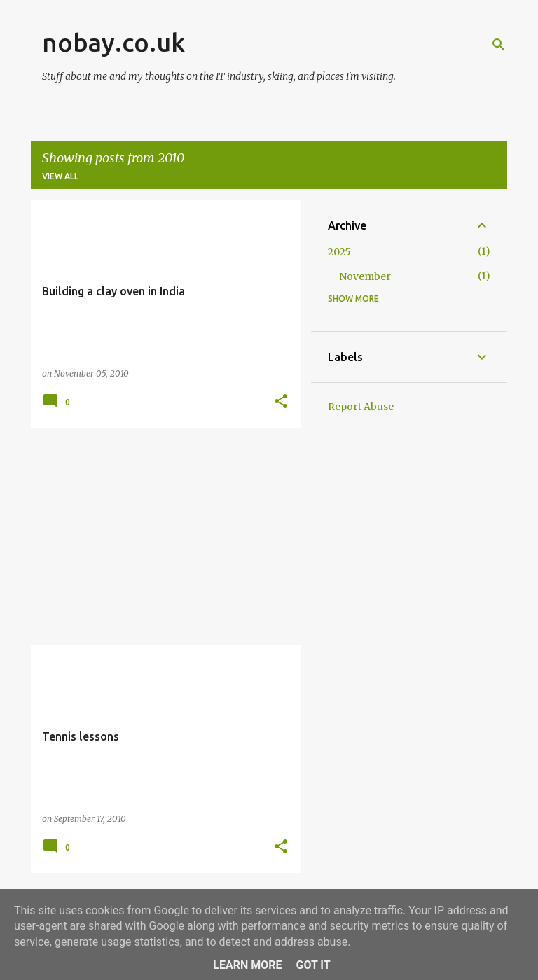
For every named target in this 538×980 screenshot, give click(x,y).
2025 (339, 252)
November (365, 276)
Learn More (247, 965)
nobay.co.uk (113, 42)
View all (60, 176)
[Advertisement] (160, 537)
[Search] (499, 45)
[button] (281, 402)
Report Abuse (361, 407)
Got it (313, 965)
